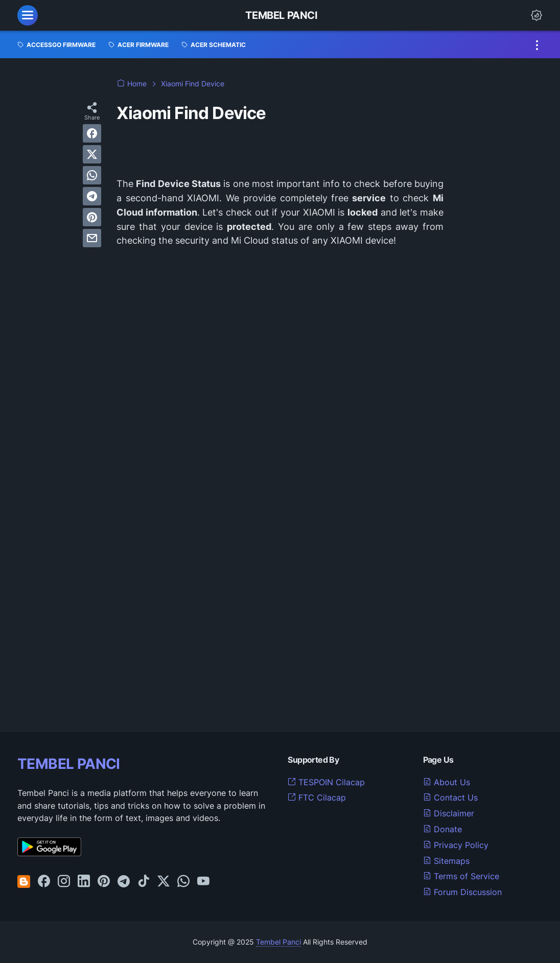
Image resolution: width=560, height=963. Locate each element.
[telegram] (92, 196)
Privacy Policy (456, 845)
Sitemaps (446, 861)
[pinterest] (92, 217)
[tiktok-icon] (144, 882)
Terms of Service (461, 876)
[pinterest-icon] (104, 882)
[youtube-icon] (203, 882)
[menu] (28, 15)
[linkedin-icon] (84, 882)
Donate (442, 829)
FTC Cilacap (317, 797)
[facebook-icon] (44, 882)
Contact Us (450, 797)
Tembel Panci (281, 15)
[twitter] (92, 154)
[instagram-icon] (64, 882)
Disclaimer (449, 813)
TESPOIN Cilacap (326, 782)
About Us (447, 782)
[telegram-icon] (124, 882)
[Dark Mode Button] (536, 15)
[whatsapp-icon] (183, 882)
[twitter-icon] (164, 882)
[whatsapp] (92, 175)
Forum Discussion (462, 892)
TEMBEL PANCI (69, 764)
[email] (92, 238)
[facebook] (92, 133)
